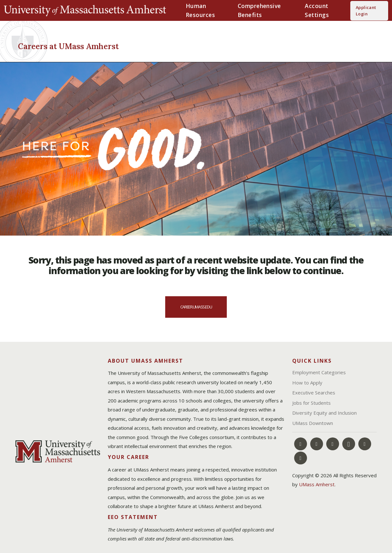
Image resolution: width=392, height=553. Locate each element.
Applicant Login (366, 11)
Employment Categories (319, 372)
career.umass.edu (196, 307)
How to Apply (307, 383)
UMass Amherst (317, 484)
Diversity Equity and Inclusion (324, 413)
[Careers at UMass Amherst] (102, 45)
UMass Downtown (313, 423)
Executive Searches (314, 393)
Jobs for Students (311, 403)
